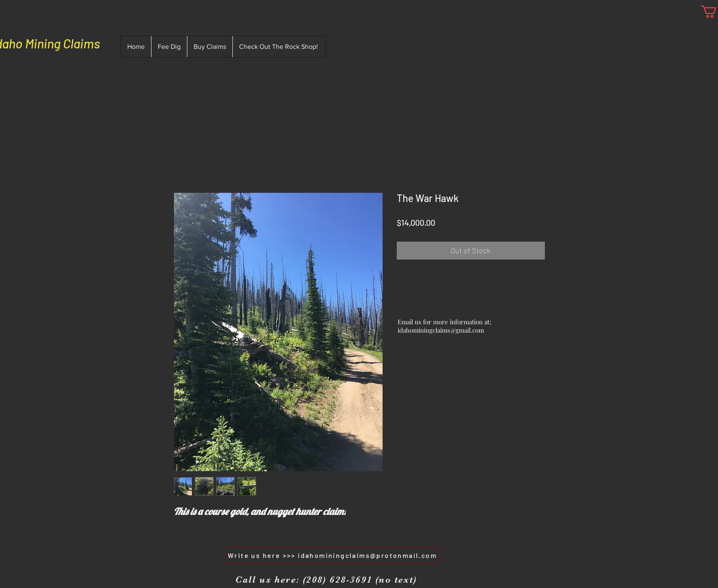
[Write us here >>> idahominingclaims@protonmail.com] (333, 555)
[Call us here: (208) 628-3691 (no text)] (326, 580)
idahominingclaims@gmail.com (441, 330)
